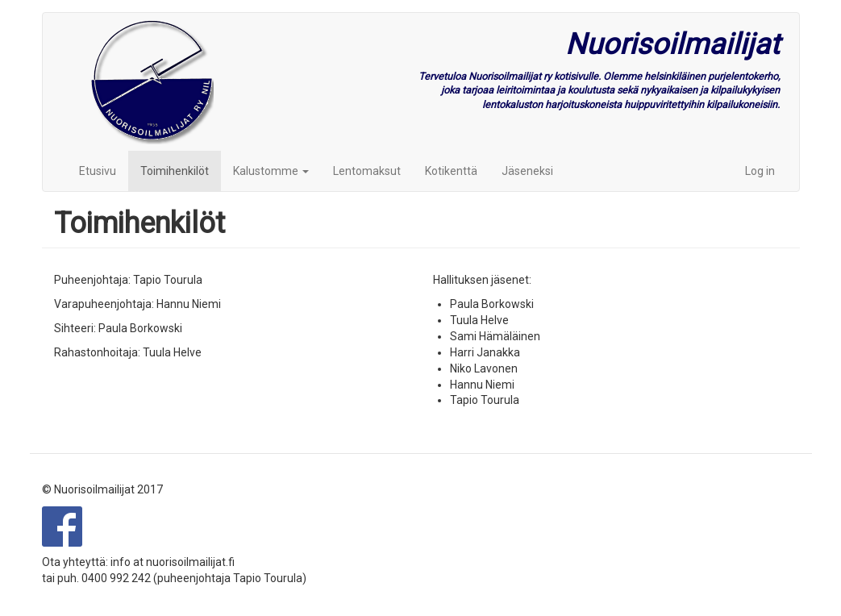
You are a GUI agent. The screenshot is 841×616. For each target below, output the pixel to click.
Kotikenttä (451, 171)
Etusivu (98, 171)
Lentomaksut (367, 171)
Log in (760, 171)
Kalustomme (271, 171)
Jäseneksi (527, 171)
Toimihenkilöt (175, 171)
